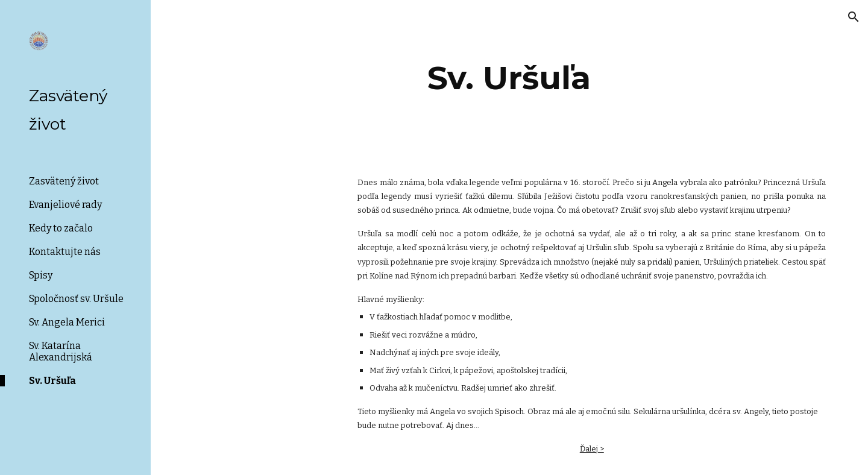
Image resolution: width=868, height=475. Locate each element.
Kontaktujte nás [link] (65, 252)
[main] (509, 78)
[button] (854, 17)
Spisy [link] (41, 275)
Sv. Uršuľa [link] (52, 381)
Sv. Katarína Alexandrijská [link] (61, 351)
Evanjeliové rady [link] (65, 205)
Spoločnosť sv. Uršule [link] (76, 299)
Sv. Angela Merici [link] (67, 322)
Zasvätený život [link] (64, 181)
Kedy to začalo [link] (61, 228)
